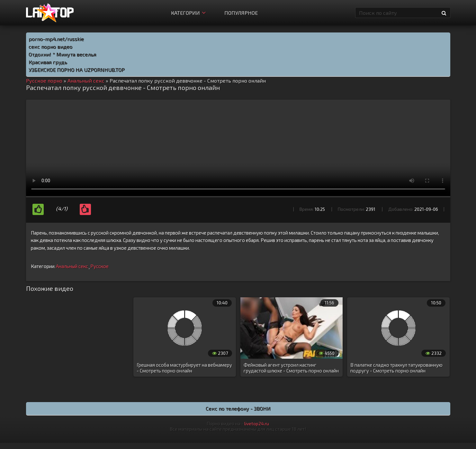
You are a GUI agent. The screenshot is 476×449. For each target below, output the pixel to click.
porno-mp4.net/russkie (56, 39)
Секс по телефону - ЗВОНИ (238, 408)
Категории (188, 13)
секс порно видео (50, 46)
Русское (99, 266)
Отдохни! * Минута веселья (62, 54)
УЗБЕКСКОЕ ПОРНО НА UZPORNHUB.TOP (77, 70)
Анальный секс (72, 266)
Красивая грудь (48, 62)
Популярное (241, 13)
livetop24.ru (257, 423)
